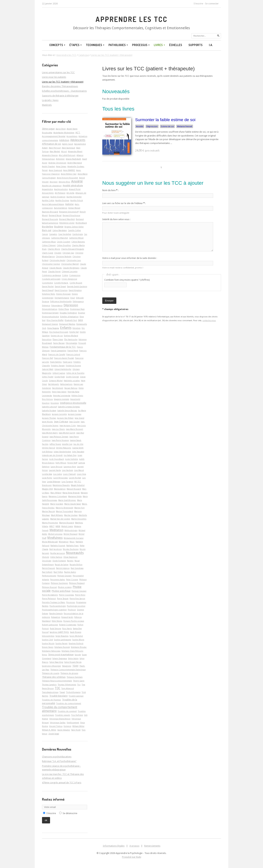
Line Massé (79, 470)
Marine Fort (79, 508)
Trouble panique (76, 696)
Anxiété (140, 126)
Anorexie (54, 182)
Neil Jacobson (56, 549)
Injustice (46, 403)
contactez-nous (209, 320)
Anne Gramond (55, 170)
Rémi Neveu (57, 621)
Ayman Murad (74, 208)
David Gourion (61, 290)
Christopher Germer (51, 264)
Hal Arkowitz (54, 384)
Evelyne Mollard (71, 336)
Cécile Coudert (64, 242)
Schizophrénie (48, 636)
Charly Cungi (48, 253)
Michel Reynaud (70, 534)
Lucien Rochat (75, 478)
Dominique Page (77, 309)
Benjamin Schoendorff (69, 212)
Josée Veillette (72, 459)
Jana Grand (79, 418)
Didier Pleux (64, 309)
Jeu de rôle (78, 444)
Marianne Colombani (58, 496)
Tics (79, 685)
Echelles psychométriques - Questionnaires (64, 91)
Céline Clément (49, 245)
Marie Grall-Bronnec (67, 500)
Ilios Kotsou (47, 399)
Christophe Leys (74, 260)
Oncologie (47, 561)
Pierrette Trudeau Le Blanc (54, 602)
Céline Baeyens (78, 242)
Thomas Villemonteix (67, 685)
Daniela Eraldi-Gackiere (77, 286)
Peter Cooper (72, 580)
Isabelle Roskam (49, 411)
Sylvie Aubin (73, 658)
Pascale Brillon (76, 565)
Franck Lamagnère (59, 351)
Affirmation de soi (52, 144)
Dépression (152, 126)
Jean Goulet (74, 422)
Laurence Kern (70, 467)
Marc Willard (56, 493)
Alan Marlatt (55, 151)
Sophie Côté (47, 640)
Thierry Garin (79, 681)
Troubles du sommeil (67, 711)
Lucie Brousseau (61, 478)
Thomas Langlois (49, 685)
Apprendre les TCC (131, 19)
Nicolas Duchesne (71, 549)
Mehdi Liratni (67, 526)
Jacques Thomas (49, 418)
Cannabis (53, 234)
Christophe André (57, 260)
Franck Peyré (73, 351)
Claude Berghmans (71, 268)
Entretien (77, 328)
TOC (58, 688)
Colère (65, 275)
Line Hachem (67, 470)
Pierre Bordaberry (50, 595)
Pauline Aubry (70, 572)
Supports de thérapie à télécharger (60, 96)
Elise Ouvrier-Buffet (55, 320)
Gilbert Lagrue (59, 373)
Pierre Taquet (63, 599)
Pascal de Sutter (62, 565)
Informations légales (114, 846)
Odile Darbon (56, 557)
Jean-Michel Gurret (67, 433)
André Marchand (75, 163)
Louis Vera (81, 474)
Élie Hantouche (71, 339)
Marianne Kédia (75, 496)
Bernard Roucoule (50, 219)
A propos (134, 846)
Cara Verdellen (65, 234)
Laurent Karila (55, 470)
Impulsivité (75, 399)
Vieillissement (73, 723)
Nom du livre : (110, 190)
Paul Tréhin (58, 572)
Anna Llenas (61, 166)
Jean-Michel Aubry (50, 433)
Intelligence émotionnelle (73, 403)
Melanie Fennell (185, 126)
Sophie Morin (78, 640)
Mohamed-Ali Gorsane (74, 538)
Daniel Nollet (48, 286)
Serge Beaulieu (62, 636)
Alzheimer (60, 159)
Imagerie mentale (62, 399)
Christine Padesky (64, 257)
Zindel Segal (54, 734)
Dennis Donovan (63, 294)
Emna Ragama (53, 328)
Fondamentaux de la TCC (63, 347)
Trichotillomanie (73, 692)
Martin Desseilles (79, 519)
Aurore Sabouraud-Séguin (53, 204)
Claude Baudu (56, 268)
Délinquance (78, 301)
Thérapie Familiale (75, 677)
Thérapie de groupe (69, 673)
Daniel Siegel (60, 286)
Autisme (69, 204)
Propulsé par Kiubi (132, 857)
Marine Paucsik (48, 511)
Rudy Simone (56, 628)
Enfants (66, 328)
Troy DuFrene (77, 715)
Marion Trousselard (64, 511)
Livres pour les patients (54, 77)
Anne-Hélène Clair (69, 174)
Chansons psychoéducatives (57, 757)
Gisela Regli (60, 377)
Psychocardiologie (58, 606)
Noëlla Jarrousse (58, 553)
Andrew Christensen (57, 163)
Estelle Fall (74, 332)
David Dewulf (48, 290)
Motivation (64, 542)
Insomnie (55, 403)
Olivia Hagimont (70, 557)
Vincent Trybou (56, 726)
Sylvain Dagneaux (60, 658)
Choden (58, 253)
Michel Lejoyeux (55, 534)
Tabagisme (67, 666)
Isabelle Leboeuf (49, 407)
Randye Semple (56, 614)
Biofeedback (81, 223)
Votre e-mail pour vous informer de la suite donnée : (130, 258)
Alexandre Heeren (50, 155)
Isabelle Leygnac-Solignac (69, 407)
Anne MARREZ (69, 170)
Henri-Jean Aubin (59, 392)
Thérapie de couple (51, 673)
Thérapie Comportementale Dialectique (68, 670)
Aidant (45, 148)
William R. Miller (49, 730)
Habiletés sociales (72, 381)
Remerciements (152, 846)
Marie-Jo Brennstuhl (64, 508)
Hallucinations (66, 384)
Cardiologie (78, 234)
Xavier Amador (64, 730)
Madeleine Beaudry (61, 485)
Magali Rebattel (78, 485)
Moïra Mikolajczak (50, 542)
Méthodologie (71, 530)
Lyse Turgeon (67, 482)
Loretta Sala (47, 474)
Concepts (58, 45)
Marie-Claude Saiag (73, 504)
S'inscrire (198, 4)
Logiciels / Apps (50, 100)
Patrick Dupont (48, 568)
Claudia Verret (54, 271)
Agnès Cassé (68, 144)
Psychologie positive (76, 606)
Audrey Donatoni (58, 197)
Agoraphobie (80, 144)
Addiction (64, 140)
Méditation (56, 530)
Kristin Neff (72, 463)
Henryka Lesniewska (62, 396)
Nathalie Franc (73, 546)
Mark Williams (57, 515)
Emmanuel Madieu (67, 324)
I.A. (211, 45)
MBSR (58, 526)
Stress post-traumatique (61, 655)
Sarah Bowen (76, 632)
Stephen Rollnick (76, 643)
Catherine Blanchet (60, 238)
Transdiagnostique (50, 692)
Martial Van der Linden (60, 519)
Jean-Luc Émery (58, 429)
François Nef (47, 358)
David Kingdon (75, 290)
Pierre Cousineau (66, 595)
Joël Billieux (47, 452)
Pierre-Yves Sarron (77, 599)
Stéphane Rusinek (62, 647)
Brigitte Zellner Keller (74, 227)
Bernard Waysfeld (67, 219)
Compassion (75, 275)
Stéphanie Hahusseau (51, 651)
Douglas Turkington (68, 313)
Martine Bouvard (67, 523)
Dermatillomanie (62, 298)
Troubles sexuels (63, 715)
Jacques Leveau (75, 414)
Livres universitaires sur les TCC (58, 72)
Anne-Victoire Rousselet (67, 178)
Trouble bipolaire (58, 696)
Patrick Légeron (63, 568)
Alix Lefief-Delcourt (67, 155)
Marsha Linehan (71, 515)
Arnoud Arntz (48, 193)
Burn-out (47, 230)
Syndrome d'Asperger (52, 666)
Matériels (47, 105)
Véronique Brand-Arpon (60, 719)
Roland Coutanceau (68, 625)
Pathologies (118, 45)
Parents (70, 561)
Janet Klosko (47, 422)
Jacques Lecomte (59, 414)
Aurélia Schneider (74, 197)
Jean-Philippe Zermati (59, 437)
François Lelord (73, 354)
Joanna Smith (78, 448)
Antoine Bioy (64, 182)
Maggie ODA (47, 489)
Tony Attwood (68, 688)
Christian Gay (68, 253)
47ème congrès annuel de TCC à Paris (62, 783)
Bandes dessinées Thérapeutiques (60, 86)
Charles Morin (54, 249)
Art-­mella (70, 193)
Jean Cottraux (61, 422)
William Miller (78, 726)
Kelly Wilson (61, 463)
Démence (46, 305)
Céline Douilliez (64, 245)
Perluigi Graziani (64, 576)
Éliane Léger (58, 339)
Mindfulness (55, 538)
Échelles (176, 45)
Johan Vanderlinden (62, 452)
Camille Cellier (74, 230)
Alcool (64, 151)
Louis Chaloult (69, 474)
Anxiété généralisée (73, 186)
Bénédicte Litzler (67, 223)
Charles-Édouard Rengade (73, 249)
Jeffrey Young (55, 444)
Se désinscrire (70, 813)
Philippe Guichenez (59, 583)
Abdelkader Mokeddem (64, 133)
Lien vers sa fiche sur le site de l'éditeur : (124, 203)
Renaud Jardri (67, 617)
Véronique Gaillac (58, 723)
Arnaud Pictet (75, 189)
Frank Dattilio (56, 362)
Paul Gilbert (47, 572)
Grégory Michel (56, 381)
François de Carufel (57, 354)
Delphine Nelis (49, 294)
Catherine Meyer (76, 238)
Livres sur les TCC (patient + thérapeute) (148, 69)
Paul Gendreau (77, 568)
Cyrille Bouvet (76, 283)
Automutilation (61, 208)
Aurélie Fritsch (77, 200)
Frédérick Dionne (73, 366)
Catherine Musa (49, 242)
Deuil (73, 298)
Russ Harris (67, 628)
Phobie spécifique (61, 591)
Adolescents (78, 140)
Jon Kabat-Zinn (70, 455)
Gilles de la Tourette (75, 373)
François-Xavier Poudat (64, 358)
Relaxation (56, 617)
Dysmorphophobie (50, 317)
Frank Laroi (68, 362)
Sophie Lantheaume (63, 640)
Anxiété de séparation (52, 186)
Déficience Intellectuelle (61, 301)
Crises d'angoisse (69, 279)
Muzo (72, 542)
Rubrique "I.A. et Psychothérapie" (59, 761)
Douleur (82, 313)
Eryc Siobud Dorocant (59, 332)
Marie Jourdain (57, 504)
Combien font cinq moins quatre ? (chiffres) (127, 280)
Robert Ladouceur (50, 625)
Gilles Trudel (48, 377)
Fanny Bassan (59, 343)
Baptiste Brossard (50, 212)
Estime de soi (167, 126)
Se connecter (212, 4)
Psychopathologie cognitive (54, 610)
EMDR (80, 320)
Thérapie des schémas (54, 677)
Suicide (78, 655)
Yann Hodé (76, 730)
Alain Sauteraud (68, 148)
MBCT (52, 526)
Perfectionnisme (49, 576)
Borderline (48, 227)
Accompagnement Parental (54, 136)
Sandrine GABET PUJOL (59, 632)
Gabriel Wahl (48, 369)
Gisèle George (72, 377)
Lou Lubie (58, 474)
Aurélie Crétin (48, 200)
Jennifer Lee (67, 444)
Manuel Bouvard (74, 489)
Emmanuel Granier (50, 324)
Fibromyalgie (72, 343)
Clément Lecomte (70, 271)
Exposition (47, 339)
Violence (67, 726)
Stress (45, 655)
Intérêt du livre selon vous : (116, 219)
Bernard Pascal (55, 215)
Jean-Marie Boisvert (75, 429)
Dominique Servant (50, 313)
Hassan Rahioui (71, 388)
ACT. (78, 133)
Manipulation (60, 489)
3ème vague (48, 129)
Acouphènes (72, 136)
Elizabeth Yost (71, 320)
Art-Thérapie (60, 193)
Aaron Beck (61, 129)
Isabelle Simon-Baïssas (67, 411)
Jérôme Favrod (48, 448)
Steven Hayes (48, 647)
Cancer (45, 234)
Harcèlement (58, 388)
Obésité (46, 557)
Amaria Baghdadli (73, 159)
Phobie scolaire (65, 587)
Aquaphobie (47, 189)
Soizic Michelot (76, 636)
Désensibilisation (50, 309)
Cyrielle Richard (61, 283)
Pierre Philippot (49, 599)
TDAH (75, 666)
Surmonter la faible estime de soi (165, 120)
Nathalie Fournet (58, 546)
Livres (160, 45)
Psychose (72, 610)
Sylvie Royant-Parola (73, 662)
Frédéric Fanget (58, 366)
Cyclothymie (47, 283)
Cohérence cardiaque (52, 275)
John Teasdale (78, 452)
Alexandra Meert (75, 151)
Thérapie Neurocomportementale (57, 681)
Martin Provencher (50, 523)
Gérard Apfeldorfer (63, 369)
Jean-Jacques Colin (68, 426)
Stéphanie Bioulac (79, 647)
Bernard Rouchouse (71, 215)
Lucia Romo (47, 478)
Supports (196, 45)
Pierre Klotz (80, 595)
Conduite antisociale (51, 279)
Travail (62, 692)
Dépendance (57, 305)
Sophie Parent (62, 643)
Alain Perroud (55, 148)
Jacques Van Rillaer (65, 418)
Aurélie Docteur (62, 200)
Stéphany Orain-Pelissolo (72, 651)
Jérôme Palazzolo (64, 448)
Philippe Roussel (49, 587)
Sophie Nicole (48, 643)
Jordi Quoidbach (57, 459)
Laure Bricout (57, 467)
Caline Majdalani (60, 230)
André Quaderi (48, 166)
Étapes (76, 45)
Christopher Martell (70, 264)
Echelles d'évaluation (69, 317)
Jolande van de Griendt (52, 455)
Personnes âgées (58, 580)
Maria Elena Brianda (71, 493)
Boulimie (59, 227)
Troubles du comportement (69, 703)
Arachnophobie (61, 189)
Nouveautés (75, 553)
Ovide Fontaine (59, 561)
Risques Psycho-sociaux (74, 621)
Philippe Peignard (77, 583)
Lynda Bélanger (54, 482)
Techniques (95, 45)
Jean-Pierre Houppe (60, 440)
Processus (141, 45)
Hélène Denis (77, 396)
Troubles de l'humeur (52, 700)
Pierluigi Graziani (79, 591)
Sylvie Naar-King (56, 662)
